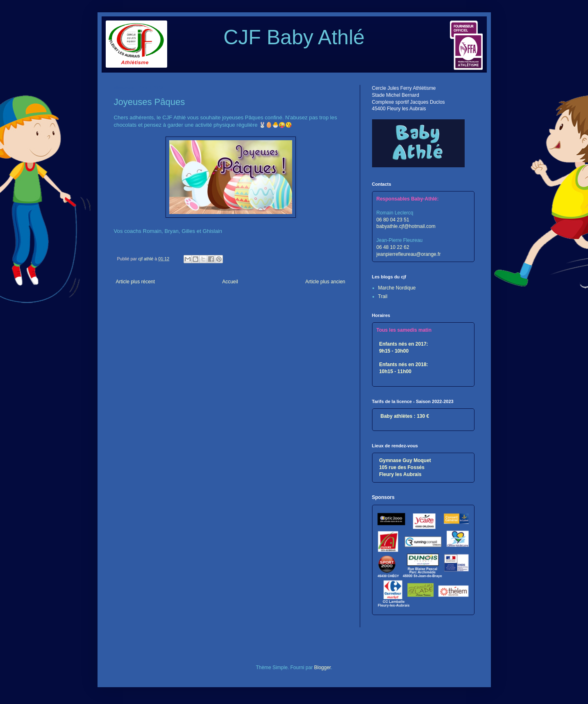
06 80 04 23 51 (393, 220)
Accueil (230, 282)
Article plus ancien (325, 282)
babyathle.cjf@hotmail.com (406, 226)
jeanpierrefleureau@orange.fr (409, 254)
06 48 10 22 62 (393, 247)
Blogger (323, 668)
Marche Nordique (397, 288)
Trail (383, 296)
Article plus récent (135, 282)
